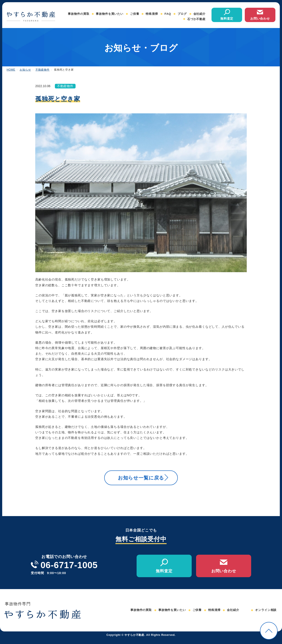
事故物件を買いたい (110, 14)
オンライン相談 (266, 616)
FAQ (168, 14)
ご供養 (135, 14)
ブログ (182, 14)
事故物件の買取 (79, 14)
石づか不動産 (196, 19)
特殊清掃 (152, 14)
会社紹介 (199, 14)
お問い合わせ (260, 19)
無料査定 (227, 19)
